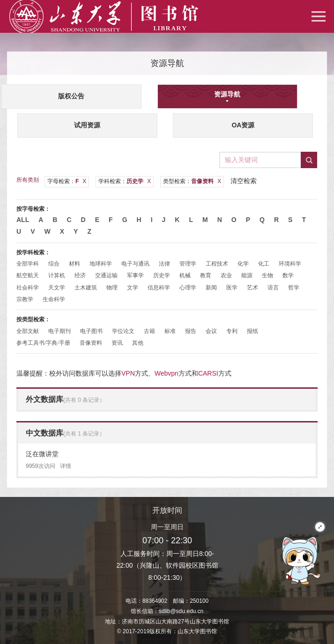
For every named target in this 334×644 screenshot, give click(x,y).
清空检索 (244, 181)
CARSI (208, 373)
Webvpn (167, 373)
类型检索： (192, 181)
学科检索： (125, 181)
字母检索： (67, 181)
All (23, 220)
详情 (66, 466)
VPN (128, 373)
